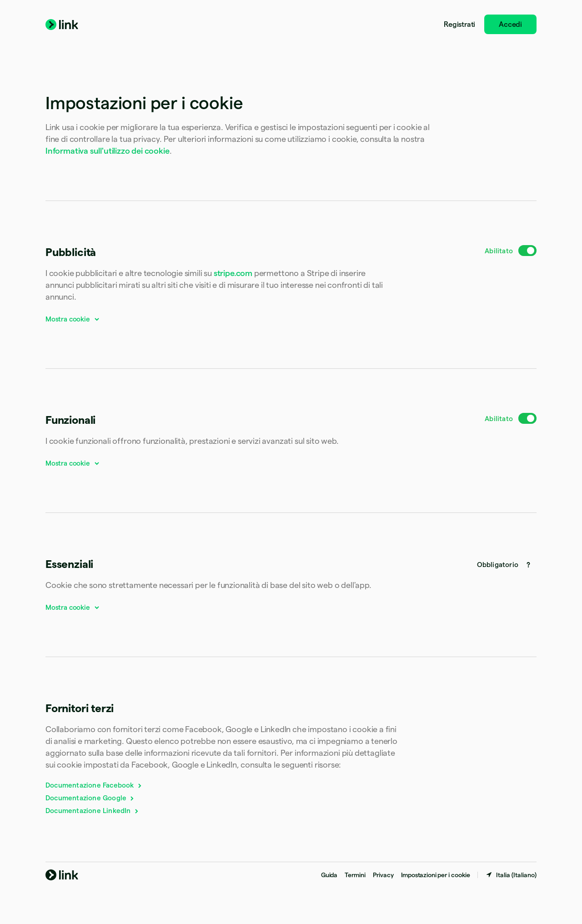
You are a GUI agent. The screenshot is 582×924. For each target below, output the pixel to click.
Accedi (510, 24)
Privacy (383, 875)
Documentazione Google (90, 798)
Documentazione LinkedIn (93, 811)
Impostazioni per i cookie (436, 875)
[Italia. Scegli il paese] (511, 875)
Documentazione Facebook (94, 785)
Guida (329, 875)
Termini (355, 875)
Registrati (459, 24)
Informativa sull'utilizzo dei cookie (108, 151)
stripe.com (233, 273)
